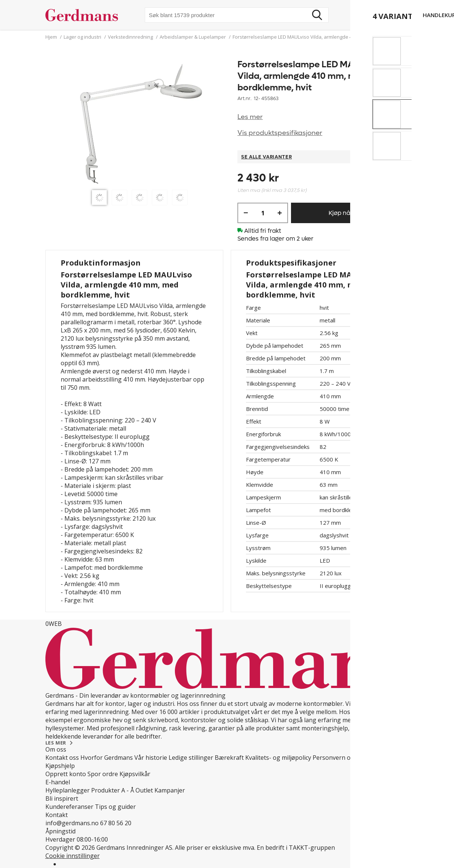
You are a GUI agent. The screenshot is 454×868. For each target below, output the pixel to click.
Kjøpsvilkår (135, 774)
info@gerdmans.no (72, 823)
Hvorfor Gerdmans (107, 758)
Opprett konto (66, 774)
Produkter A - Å (113, 790)
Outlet (144, 790)
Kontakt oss (62, 758)
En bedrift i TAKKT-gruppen (296, 848)
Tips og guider (115, 807)
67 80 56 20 (116, 823)
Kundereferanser (69, 807)
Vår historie (151, 758)
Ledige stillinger (191, 758)
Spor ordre (103, 774)
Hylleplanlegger (68, 790)
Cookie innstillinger (73, 856)
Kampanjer (170, 790)
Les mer (250, 117)
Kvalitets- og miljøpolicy (278, 758)
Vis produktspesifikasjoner (280, 133)
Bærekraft (229, 758)
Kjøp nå (339, 213)
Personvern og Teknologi (349, 758)
